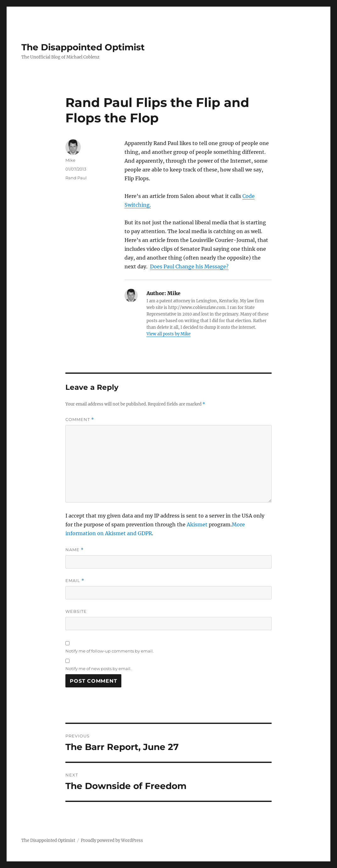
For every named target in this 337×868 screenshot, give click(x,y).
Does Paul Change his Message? (189, 266)
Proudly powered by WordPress (112, 840)
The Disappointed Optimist (83, 47)
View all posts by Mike (168, 334)
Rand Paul (76, 178)
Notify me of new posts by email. (98, 669)
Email (75, 581)
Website (76, 611)
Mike (70, 160)
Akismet (197, 524)
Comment (80, 420)
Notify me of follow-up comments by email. (110, 651)
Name (75, 550)
